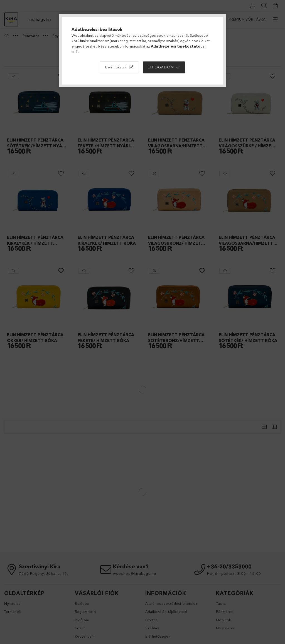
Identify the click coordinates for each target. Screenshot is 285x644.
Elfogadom (161, 67)
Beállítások (116, 67)
